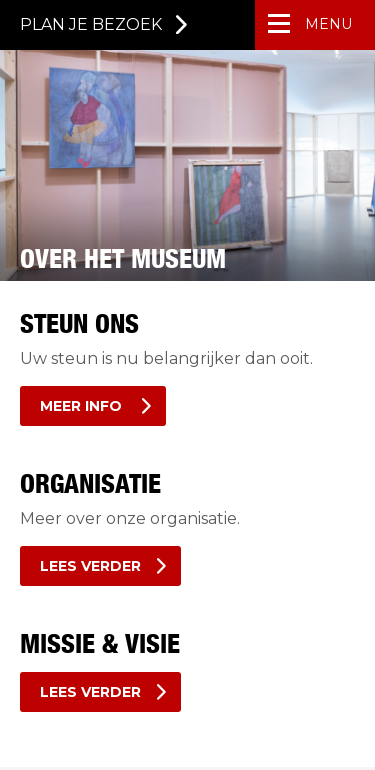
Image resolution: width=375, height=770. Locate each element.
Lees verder (90, 566)
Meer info (83, 406)
